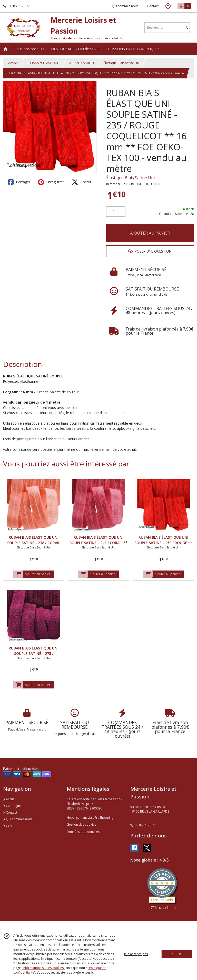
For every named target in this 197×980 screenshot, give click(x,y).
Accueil (13, 63)
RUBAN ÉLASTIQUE (82, 63)
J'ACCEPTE (177, 954)
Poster (82, 182)
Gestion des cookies (81, 824)
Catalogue (12, 806)
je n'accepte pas (136, 954)
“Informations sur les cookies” (43, 968)
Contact (153, 6)
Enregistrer (51, 182)
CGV (8, 826)
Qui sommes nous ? (19, 819)
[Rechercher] (186, 28)
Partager (19, 182)
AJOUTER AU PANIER (150, 233)
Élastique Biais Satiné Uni (122, 63)
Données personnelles (83, 832)
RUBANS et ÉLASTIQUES (43, 63)
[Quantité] (116, 212)
